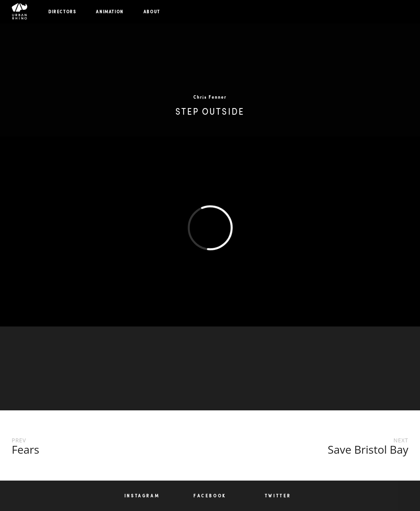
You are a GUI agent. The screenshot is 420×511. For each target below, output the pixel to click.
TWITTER (278, 496)
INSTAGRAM (142, 496)
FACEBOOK (210, 496)
